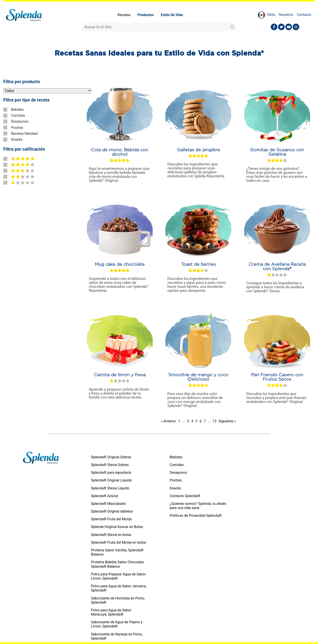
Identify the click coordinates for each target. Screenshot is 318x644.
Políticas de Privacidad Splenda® (196, 516)
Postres (17, 128)
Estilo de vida (172, 15)
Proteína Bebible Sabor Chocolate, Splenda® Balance (118, 564)
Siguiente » (227, 421)
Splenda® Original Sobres (111, 457)
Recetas (124, 15)
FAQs (271, 15)
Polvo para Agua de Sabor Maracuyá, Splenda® (111, 612)
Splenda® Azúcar (105, 496)
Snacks (17, 139)
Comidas (18, 115)
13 (214, 421)
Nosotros (286, 15)
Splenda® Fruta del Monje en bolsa (118, 542)
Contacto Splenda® (185, 496)
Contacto (304, 15)
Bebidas (17, 110)
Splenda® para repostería (111, 473)
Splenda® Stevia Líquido (110, 488)
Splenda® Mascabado (108, 504)
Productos (146, 15)
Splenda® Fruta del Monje (111, 519)
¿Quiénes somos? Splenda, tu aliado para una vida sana (198, 506)
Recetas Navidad (24, 134)
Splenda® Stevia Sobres (110, 465)
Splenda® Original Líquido (111, 480)
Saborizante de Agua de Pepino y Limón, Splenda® (117, 624)
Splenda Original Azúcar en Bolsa (117, 527)
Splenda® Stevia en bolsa (111, 535)
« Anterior (168, 421)
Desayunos (20, 121)
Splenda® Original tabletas (112, 511)
